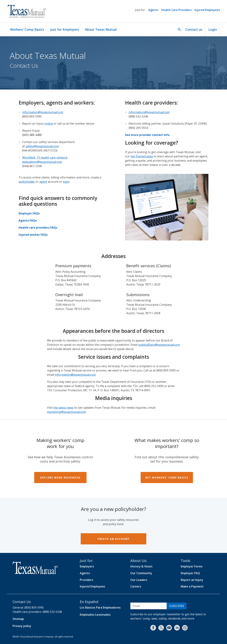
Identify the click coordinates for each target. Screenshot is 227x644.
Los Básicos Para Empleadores (100, 607)
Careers (136, 586)
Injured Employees (207, 10)
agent (43, 182)
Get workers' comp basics (167, 478)
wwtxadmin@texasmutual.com (42, 162)
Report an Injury (192, 580)
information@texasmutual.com (43, 112)
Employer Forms (192, 566)
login (66, 182)
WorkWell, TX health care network (45, 158)
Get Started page (142, 156)
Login (213, 29)
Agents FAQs (28, 220)
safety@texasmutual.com (42, 146)
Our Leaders (139, 580)
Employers (87, 566)
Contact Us (22, 602)
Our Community (141, 573)
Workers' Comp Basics (27, 29)
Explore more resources (60, 478)
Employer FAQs (29, 213)
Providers (86, 580)
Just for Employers (65, 29)
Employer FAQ (190, 573)
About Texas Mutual (101, 29)
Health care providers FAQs (38, 228)
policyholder (27, 182)
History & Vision (141, 566)
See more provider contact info (147, 135)
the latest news (63, 408)
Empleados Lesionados (95, 615)
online (49, 124)
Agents (153, 10)
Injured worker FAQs (33, 235)
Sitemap (18, 619)
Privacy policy (22, 626)
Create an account (113, 539)
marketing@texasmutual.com (66, 412)
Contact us (194, 29)
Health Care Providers (176, 10)
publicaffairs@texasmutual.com (159, 345)
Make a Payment (192, 586)
